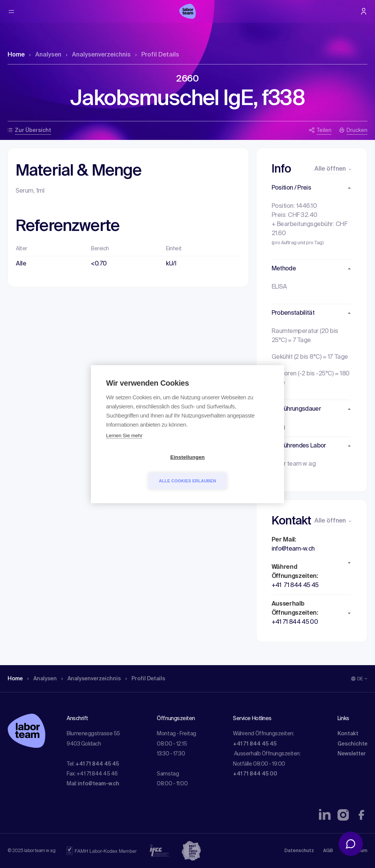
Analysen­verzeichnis (98, 55)
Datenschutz (299, 851)
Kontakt (348, 734)
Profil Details (157, 55)
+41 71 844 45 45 (97, 764)
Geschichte (352, 744)
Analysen (45, 55)
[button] (312, 188)
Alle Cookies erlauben (231, 469)
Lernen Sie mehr (124, 447)
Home (16, 55)
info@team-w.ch (98, 784)
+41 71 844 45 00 (255, 774)
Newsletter (352, 754)
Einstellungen (144, 469)
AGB (328, 851)
